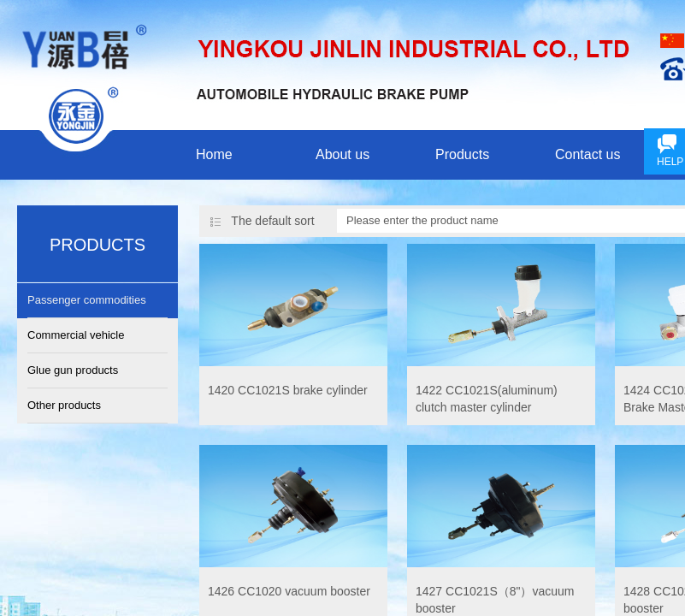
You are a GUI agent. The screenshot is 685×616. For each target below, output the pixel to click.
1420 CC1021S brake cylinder (288, 390)
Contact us (588, 154)
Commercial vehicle (76, 335)
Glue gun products (73, 370)
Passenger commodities (87, 300)
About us (342, 154)
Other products (64, 405)
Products (462, 154)
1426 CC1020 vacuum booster (289, 591)
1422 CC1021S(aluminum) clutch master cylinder (487, 399)
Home (214, 154)
